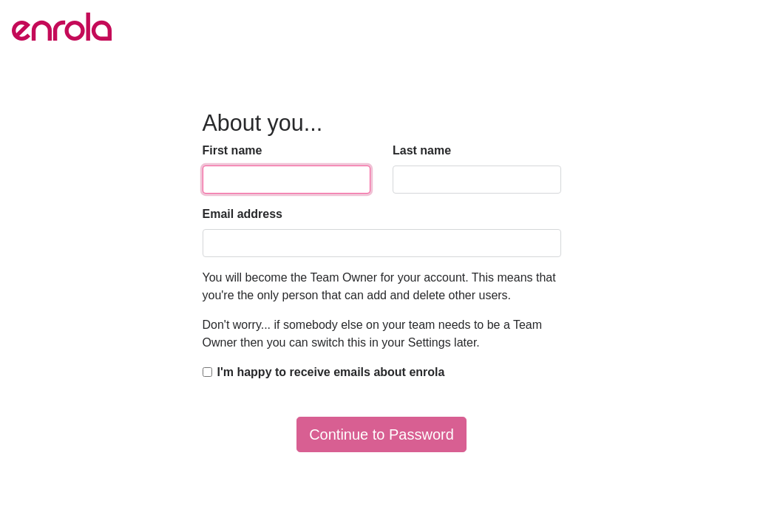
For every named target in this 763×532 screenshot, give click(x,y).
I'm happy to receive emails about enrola (331, 372)
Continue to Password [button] (381, 434)
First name (233, 150)
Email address (243, 214)
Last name (422, 150)
